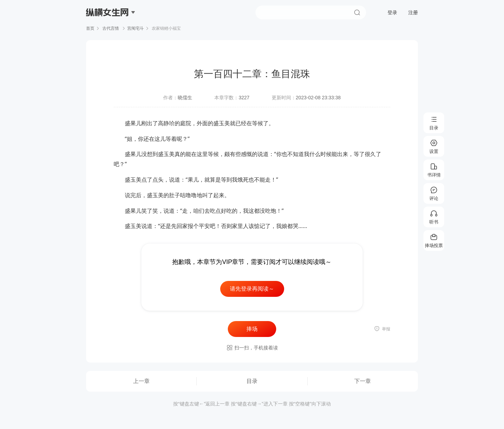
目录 (252, 381)
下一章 (363, 381)
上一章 (141, 381)
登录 (392, 12)
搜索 (357, 12)
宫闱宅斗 (136, 28)
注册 (413, 12)
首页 (90, 28)
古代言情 (111, 28)
